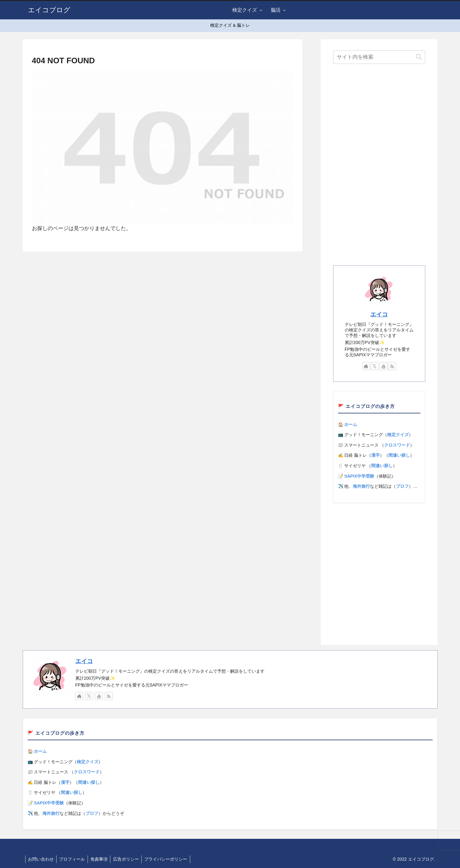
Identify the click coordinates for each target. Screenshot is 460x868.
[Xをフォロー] (375, 366)
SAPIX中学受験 (359, 476)
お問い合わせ (41, 859)
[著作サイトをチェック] (366, 366)
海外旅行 (361, 486)
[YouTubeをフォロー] (383, 366)
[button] (419, 57)
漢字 (375, 455)
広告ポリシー (130, 859)
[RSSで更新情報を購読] (392, 366)
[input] (379, 57)
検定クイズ (398, 435)
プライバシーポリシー (171, 859)
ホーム (351, 424)
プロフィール (74, 859)
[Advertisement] (379, 166)
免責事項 (102, 859)
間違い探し (399, 455)
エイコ (379, 314)
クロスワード (397, 445)
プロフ (402, 486)
